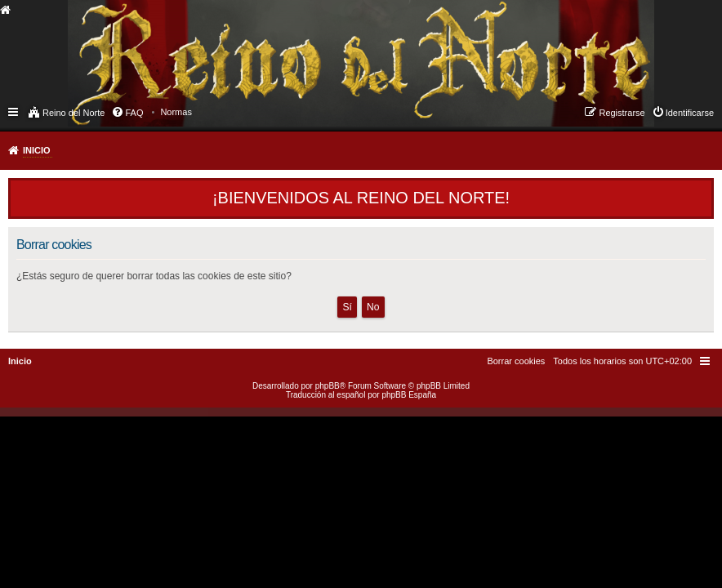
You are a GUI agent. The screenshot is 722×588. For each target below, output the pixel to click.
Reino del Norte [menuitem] (74, 113)
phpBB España (409, 395)
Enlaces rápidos (14, 111)
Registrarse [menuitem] (622, 113)
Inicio (37, 150)
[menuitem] (176, 112)
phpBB (328, 386)
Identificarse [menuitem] (690, 113)
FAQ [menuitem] (134, 113)
